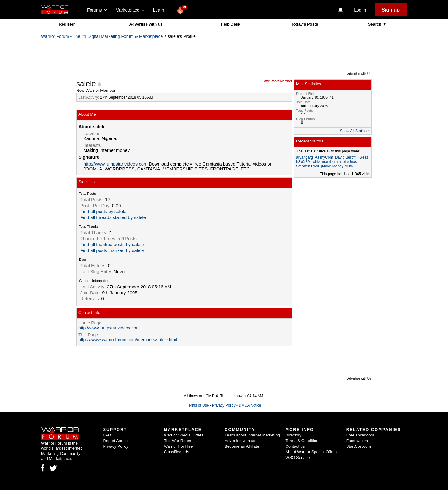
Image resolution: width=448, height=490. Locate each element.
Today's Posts (305, 24)
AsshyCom (324, 157)
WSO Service (297, 457)
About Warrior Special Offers (311, 452)
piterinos (350, 162)
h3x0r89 (303, 162)
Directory (293, 435)
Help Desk (230, 24)
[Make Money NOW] (338, 166)
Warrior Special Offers (184, 435)
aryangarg (305, 157)
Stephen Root (308, 166)
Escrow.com (357, 441)
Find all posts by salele (103, 212)
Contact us (295, 446)
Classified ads (177, 452)
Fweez (363, 157)
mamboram (331, 162)
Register (67, 24)
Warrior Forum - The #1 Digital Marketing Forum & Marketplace (102, 36)
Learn (160, 10)
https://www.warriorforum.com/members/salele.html (128, 340)
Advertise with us (146, 24)
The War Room (178, 441)
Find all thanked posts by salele (112, 245)
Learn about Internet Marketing (252, 435)
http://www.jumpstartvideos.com (115, 164)
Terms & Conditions (303, 441)
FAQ (107, 435)
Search (375, 24)
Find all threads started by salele (113, 217)
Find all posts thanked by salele (112, 250)
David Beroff (345, 157)
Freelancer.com (360, 435)
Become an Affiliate (242, 446)
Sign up (391, 10)
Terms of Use (198, 405)
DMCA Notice (250, 405)
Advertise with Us (359, 74)
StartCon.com (359, 446)
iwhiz (316, 162)
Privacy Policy (224, 405)
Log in (360, 10)
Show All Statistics (355, 131)
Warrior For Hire (178, 446)
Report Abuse (115, 441)
